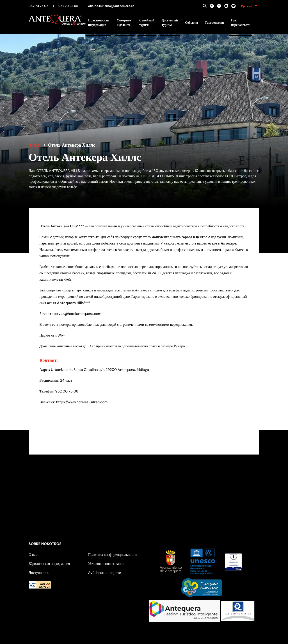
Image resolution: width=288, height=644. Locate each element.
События (192, 23)
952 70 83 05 (68, 6)
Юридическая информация (49, 564)
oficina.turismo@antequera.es (111, 6)
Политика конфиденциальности (112, 555)
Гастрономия (215, 23)
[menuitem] (249, 6)
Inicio (34, 145)
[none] (249, 6)
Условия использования (106, 564)
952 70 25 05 (39, 6)
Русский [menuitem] (247, 6)
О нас (33, 555)
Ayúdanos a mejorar (105, 573)
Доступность (39, 573)
